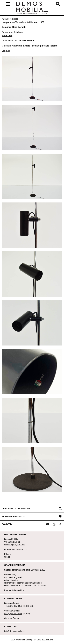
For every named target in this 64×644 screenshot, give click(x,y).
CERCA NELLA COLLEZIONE (16, 509)
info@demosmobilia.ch (15, 631)
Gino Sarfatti (19, 27)
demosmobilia (24, 640)
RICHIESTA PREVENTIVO (14, 516)
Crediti (7, 557)
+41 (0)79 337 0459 (13, 606)
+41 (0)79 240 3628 (13, 614)
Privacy (8, 554)
